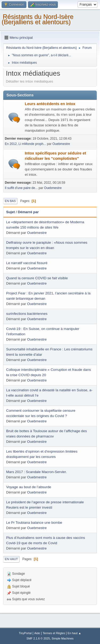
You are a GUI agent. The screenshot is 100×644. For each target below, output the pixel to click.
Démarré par (28, 212)
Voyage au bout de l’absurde (29, 487)
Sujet (11, 212)
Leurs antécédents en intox (50, 104)
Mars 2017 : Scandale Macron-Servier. (36, 472)
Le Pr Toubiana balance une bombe (34, 523)
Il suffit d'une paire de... (21, 188)
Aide (37, 633)
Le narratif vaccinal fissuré (27, 263)
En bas (10, 201)
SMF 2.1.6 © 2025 (38, 638)
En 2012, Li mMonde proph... (25, 144)
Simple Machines (63, 638)
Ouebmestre (61, 144)
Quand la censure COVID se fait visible (37, 278)
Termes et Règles (54, 633)
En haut (11, 559)
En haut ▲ (75, 633)
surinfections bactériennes (27, 314)
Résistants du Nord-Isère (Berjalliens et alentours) (37, 19)
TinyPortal (25, 633)
